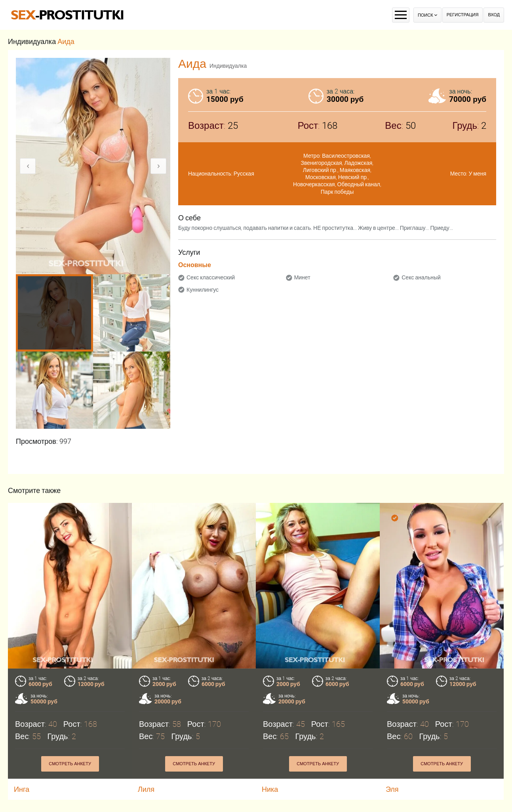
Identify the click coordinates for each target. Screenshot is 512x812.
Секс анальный (421, 277)
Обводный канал (359, 184)
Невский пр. (353, 177)
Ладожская (358, 163)
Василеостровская (346, 156)
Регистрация (463, 15)
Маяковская (355, 170)
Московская (321, 177)
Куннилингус (203, 290)
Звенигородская (322, 163)
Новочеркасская (314, 184)
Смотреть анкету (70, 764)
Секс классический (211, 277)
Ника (270, 789)
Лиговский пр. (320, 170)
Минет (302, 277)
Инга (22, 789)
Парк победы (337, 192)
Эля (392, 789)
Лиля (146, 789)
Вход (494, 15)
